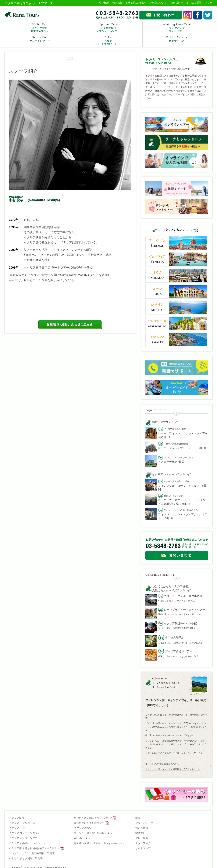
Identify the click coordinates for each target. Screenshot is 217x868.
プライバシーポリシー (148, 823)
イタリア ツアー (18, 828)
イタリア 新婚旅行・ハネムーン (27, 843)
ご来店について (158, 3)
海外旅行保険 (100, 843)
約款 (138, 818)
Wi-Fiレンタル (82, 838)
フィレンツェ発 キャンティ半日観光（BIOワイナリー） (173, 769)
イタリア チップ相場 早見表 (26, 858)
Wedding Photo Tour (177, 28)
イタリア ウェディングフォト (26, 833)
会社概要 (104, 3)
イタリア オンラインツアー (24, 838)
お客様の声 (177, 3)
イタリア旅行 (17, 818)
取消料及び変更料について (89, 823)
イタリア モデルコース (22, 823)
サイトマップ (143, 848)
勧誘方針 (140, 833)
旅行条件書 (142, 828)
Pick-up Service (177, 39)
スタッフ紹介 (143, 843)
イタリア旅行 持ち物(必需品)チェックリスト (34, 848)
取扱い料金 (142, 838)
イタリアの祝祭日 (84, 828)
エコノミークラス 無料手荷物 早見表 (32, 853)
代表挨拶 (117, 3)
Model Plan (40, 28)
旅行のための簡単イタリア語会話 (93, 818)
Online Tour (40, 39)
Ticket (108, 41)
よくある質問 (194, 3)
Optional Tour (108, 28)
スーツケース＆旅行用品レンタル (93, 833)
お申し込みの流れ (136, 3)
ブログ (209, 3)
